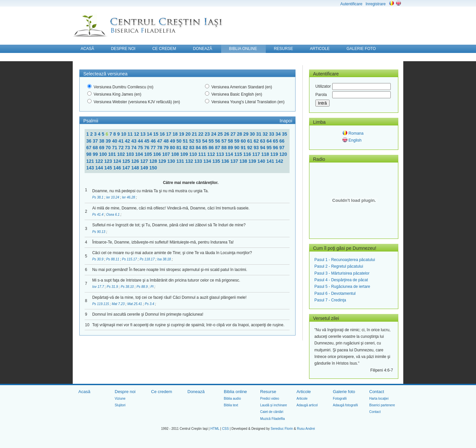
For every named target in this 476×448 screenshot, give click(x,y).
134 (208, 161)
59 (238, 141)
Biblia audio (232, 399)
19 (182, 134)
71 (115, 148)
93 (257, 148)
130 (172, 161)
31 (259, 134)
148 (136, 168)
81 (180, 148)
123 (109, 161)
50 (180, 141)
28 (240, 134)
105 (149, 154)
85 (205, 148)
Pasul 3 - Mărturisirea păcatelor (342, 273)
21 (195, 134)
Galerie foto (344, 392)
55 (212, 141)
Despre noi (125, 392)
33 (272, 134)
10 (124, 134)
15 (157, 134)
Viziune (120, 399)
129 (163, 161)
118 (266, 154)
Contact (377, 392)
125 (127, 161)
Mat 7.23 (119, 304)
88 (225, 148)
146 (118, 168)
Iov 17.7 (99, 287)
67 (89, 148)
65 (276, 141)
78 (160, 148)
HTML (215, 429)
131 (181, 161)
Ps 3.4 (150, 304)
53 (199, 141)
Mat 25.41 (135, 304)
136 (226, 161)
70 (109, 148)
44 (141, 141)
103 (131, 154)
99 (96, 154)
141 (271, 161)
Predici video (270, 399)
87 (218, 148)
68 (96, 148)
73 (128, 148)
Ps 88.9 (143, 287)
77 (154, 148)
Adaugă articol (307, 405)
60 (244, 141)
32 (266, 134)
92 (250, 148)
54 (205, 141)
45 (147, 141)
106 (158, 154)
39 (109, 141)
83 (193, 148)
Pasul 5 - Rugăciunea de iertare (342, 287)
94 (263, 148)
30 (253, 134)
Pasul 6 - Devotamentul (335, 293)
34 (278, 134)
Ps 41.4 (98, 215)
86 (212, 148)
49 (173, 141)
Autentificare (351, 4)
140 (262, 161)
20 (189, 134)
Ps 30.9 (98, 259)
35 (285, 134)
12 (137, 134)
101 (113, 154)
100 (104, 154)
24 (214, 134)
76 (147, 148)
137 (235, 161)
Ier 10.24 (113, 197)
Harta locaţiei (379, 399)
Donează (196, 392)
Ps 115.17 (130, 259)
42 (128, 141)
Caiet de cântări (272, 412)
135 (217, 161)
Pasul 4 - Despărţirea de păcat (341, 280)
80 (173, 148)
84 (199, 148)
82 (186, 148)
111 (203, 154)
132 (190, 161)
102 (121, 154)
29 (246, 134)
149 (145, 168)
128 (154, 161)
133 (199, 161)
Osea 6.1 (113, 215)
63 (263, 141)
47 (160, 141)
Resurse (268, 392)
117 (257, 154)
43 (134, 141)
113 (221, 154)
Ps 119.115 (101, 304)
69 (102, 148)
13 (144, 134)
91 (244, 148)
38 (102, 141)
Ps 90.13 (99, 232)
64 (270, 141)
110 (194, 154)
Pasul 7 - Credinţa (330, 300)
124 (118, 161)
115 (239, 154)
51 (186, 141)
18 (176, 134)
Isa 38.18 (165, 259)
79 (167, 148)
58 (231, 141)
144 (100, 168)
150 (153, 168)
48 (167, 141)
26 (227, 134)
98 (89, 154)
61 (250, 141)
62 (257, 141)
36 (89, 141)
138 (244, 161)
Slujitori (120, 405)
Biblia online (235, 392)
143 (91, 168)
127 (145, 161)
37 (96, 141)
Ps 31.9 (113, 287)
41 (121, 141)
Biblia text (231, 405)
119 (275, 154)
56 (218, 141)
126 (136, 161)
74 (134, 148)
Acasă (84, 392)
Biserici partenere (382, 405)
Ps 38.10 (128, 287)
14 (150, 134)
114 (230, 154)
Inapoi (286, 121)
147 (127, 168)
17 (169, 134)
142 (279, 161)
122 (100, 161)
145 (109, 168)
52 (193, 141)
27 (234, 134)
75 (141, 148)
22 (201, 134)
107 (167, 154)
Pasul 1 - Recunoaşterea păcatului (345, 260)
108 (176, 154)
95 (270, 148)
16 (163, 134)
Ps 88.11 (113, 259)
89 (231, 148)
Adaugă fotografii (345, 405)
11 (131, 134)
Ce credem (162, 392)
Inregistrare (376, 4)
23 (208, 134)
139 (253, 161)
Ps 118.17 (147, 259)
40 (115, 141)
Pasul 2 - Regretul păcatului (339, 266)
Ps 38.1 (98, 197)
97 (282, 148)
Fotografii (340, 399)
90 (238, 148)
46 (154, 141)
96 (276, 148)
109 (185, 154)
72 (121, 148)
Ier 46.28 (129, 197)
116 (248, 154)
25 (221, 134)
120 (283, 154)
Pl (152, 287)
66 (282, 141)
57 (225, 141)
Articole (304, 392)
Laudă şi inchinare (274, 405)
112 (212, 154)
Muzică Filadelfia (272, 419)
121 (91, 161)
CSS (226, 429)
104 (140, 154)
